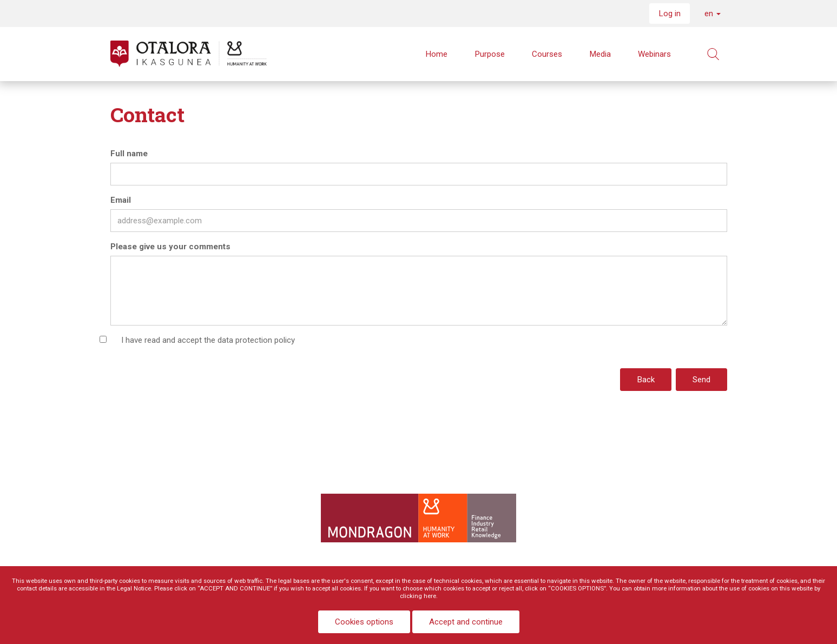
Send (701, 380)
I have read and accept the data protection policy (208, 340)
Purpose (490, 54)
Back (646, 380)
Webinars (654, 54)
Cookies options (364, 622)
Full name (129, 154)
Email (121, 200)
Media (600, 54)
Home (436, 54)
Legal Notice (134, 588)
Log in (670, 14)
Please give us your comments (170, 247)
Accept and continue (466, 622)
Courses (547, 54)
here (430, 596)
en (713, 14)
